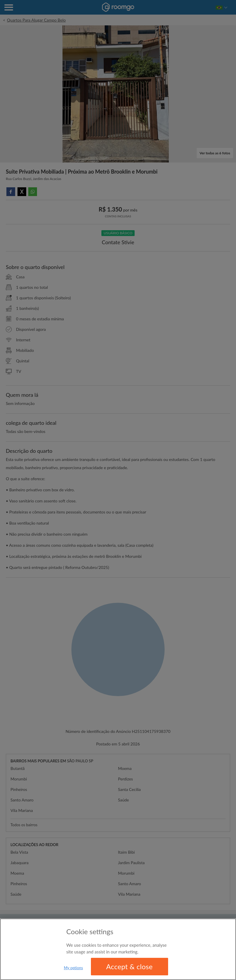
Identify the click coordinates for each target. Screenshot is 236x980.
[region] (118, 949)
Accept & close (129, 966)
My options (73, 968)
